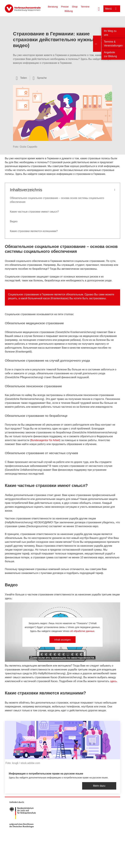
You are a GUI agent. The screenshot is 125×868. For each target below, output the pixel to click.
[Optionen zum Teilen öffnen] (21, 78)
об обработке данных (82, 631)
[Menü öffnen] (112, 9)
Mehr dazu (99, 786)
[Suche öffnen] (99, 9)
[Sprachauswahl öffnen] (40, 78)
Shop (75, 7)
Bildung (69, 11)
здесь (113, 681)
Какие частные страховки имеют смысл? (34, 212)
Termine (85, 7)
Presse (65, 7)
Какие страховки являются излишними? (34, 231)
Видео (14, 221)
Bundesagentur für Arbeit (45, 440)
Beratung (53, 7)
